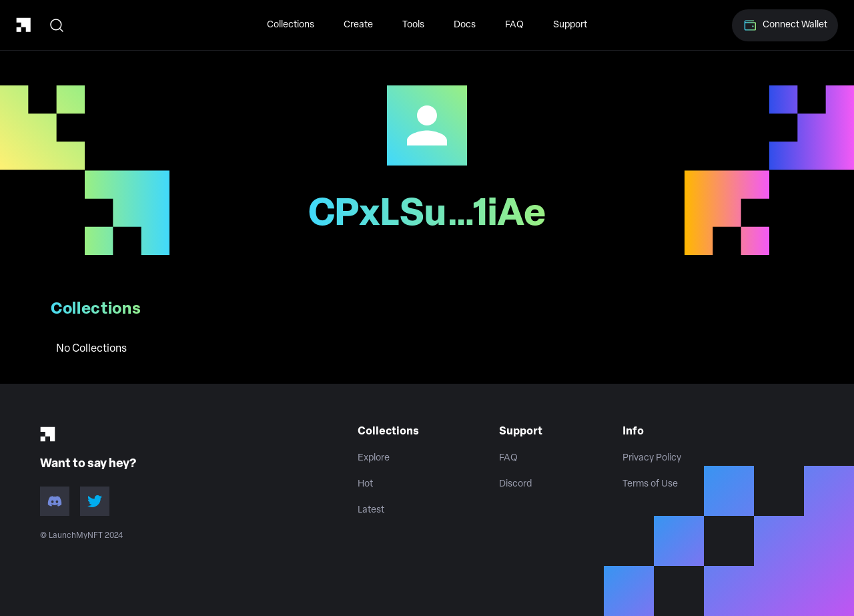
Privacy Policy (652, 458)
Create (358, 25)
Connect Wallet (785, 25)
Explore (374, 458)
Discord (515, 484)
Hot (365, 484)
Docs (465, 25)
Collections (291, 25)
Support (570, 25)
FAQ (514, 25)
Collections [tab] (96, 310)
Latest (371, 510)
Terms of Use (650, 484)
